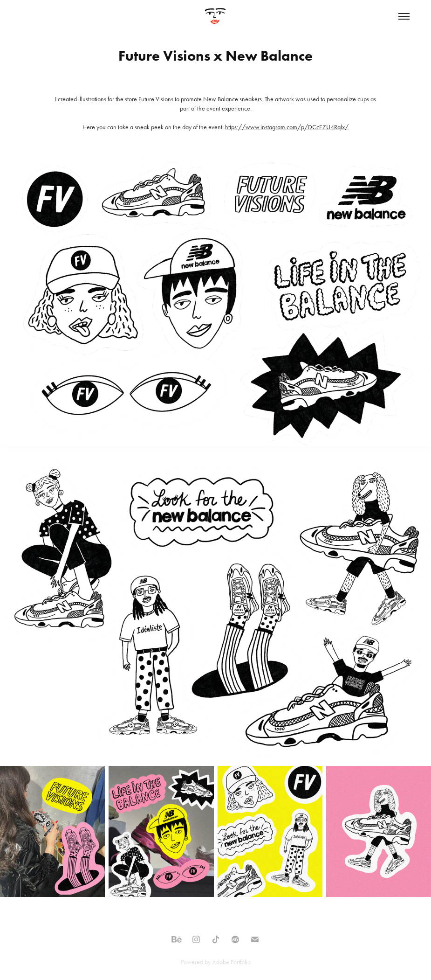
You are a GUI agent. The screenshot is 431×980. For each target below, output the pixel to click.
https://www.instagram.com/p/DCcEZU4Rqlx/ (287, 127)
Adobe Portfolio (231, 962)
